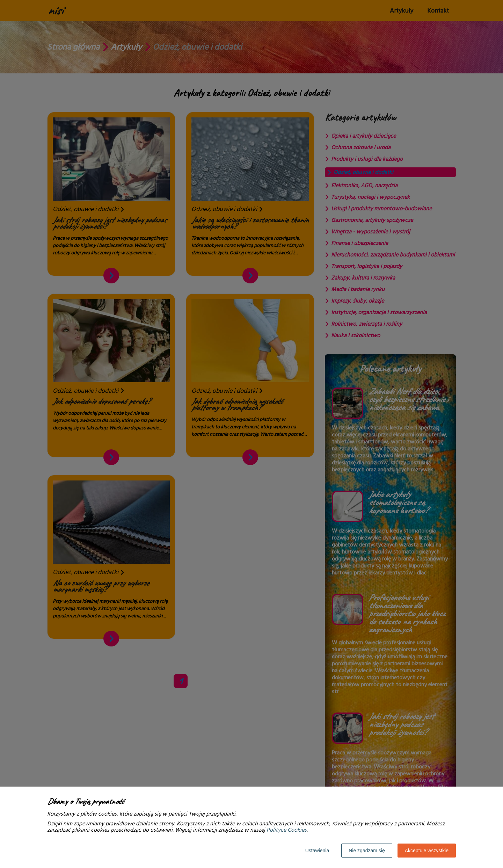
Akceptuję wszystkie (427, 851)
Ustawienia (317, 851)
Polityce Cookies (287, 830)
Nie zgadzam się (367, 851)
